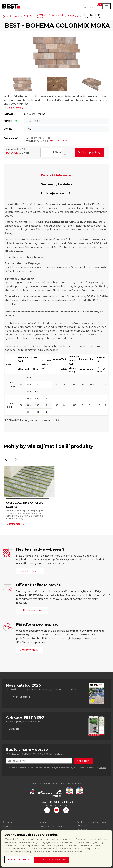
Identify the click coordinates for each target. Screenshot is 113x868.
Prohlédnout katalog (20, 697)
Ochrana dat (83, 830)
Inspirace (7, 827)
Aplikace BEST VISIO (32, 610)
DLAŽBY (28, 16)
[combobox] (67, 121)
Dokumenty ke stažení (51, 827)
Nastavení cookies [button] (19, 860)
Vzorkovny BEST (30, 650)
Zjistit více (14, 729)
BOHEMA (73, 16)
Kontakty (44, 822)
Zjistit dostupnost (59, 140)
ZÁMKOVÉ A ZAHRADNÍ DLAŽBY (50, 16)
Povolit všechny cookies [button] (52, 860)
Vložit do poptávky (89, 152)
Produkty (14, 16)
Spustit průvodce (30, 571)
